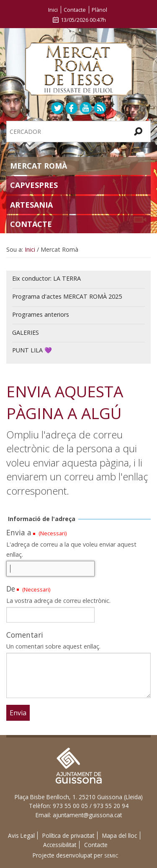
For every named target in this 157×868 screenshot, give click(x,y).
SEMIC (111, 856)
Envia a (19, 532)
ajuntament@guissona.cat (87, 815)
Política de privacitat (68, 835)
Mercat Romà (39, 166)
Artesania (31, 205)
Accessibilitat (60, 845)
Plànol (99, 10)
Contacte (75, 10)
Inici (53, 10)
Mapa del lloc (120, 835)
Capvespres (34, 185)
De (11, 589)
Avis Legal (21, 835)
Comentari (25, 635)
